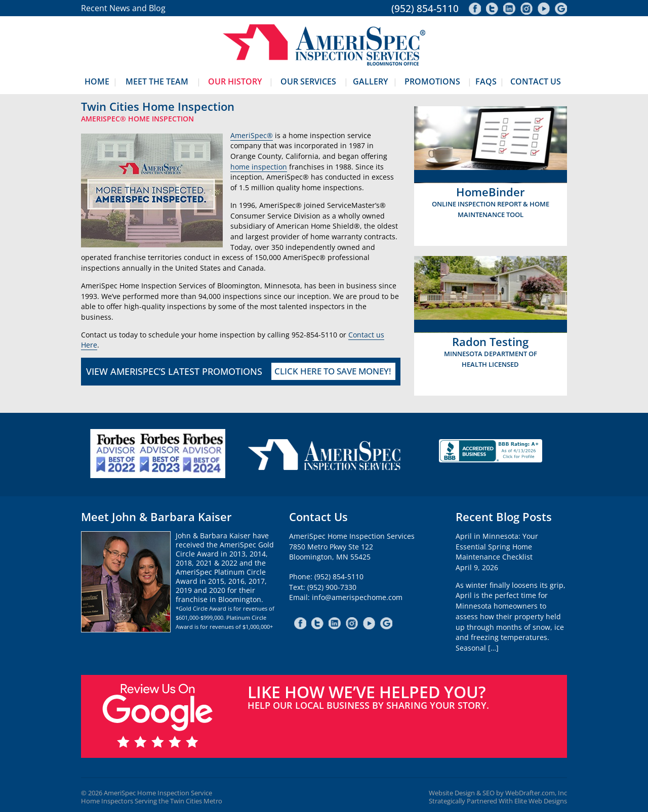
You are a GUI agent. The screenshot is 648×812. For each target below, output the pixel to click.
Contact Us (536, 81)
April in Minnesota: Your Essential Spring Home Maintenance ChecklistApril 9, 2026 (497, 552)
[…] (493, 648)
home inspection (259, 167)
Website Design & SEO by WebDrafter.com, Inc (498, 793)
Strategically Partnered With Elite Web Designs (498, 801)
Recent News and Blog (123, 8)
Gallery (370, 81)
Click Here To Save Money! (333, 371)
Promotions (432, 81)
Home (97, 81)
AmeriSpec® (252, 135)
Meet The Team (157, 81)
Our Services (308, 81)
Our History (235, 81)
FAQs (486, 81)
